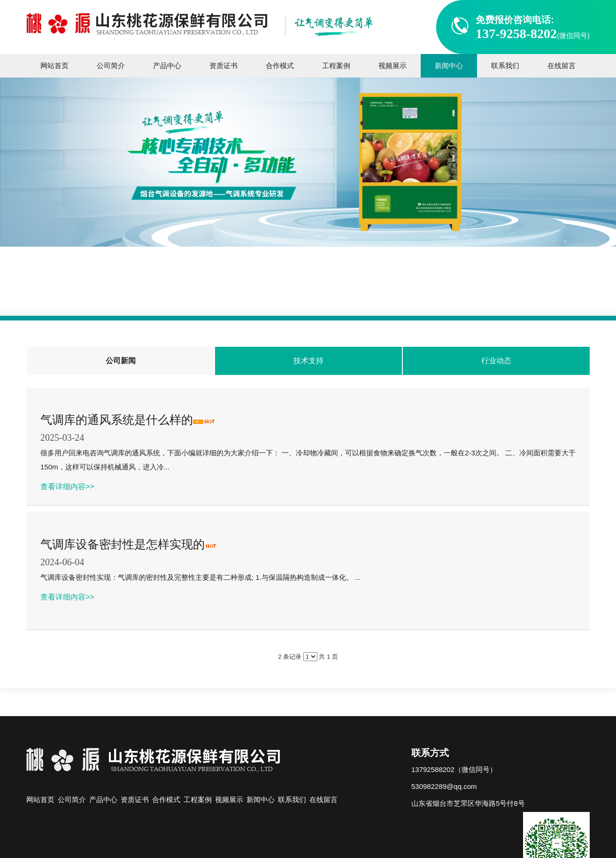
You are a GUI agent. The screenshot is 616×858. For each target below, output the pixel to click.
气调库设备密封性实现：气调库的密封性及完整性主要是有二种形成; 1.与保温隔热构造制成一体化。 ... (201, 577)
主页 (272, 297)
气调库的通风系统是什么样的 (117, 420)
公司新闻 (346, 297)
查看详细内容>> (67, 487)
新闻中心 (305, 297)
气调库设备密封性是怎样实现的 (123, 544)
